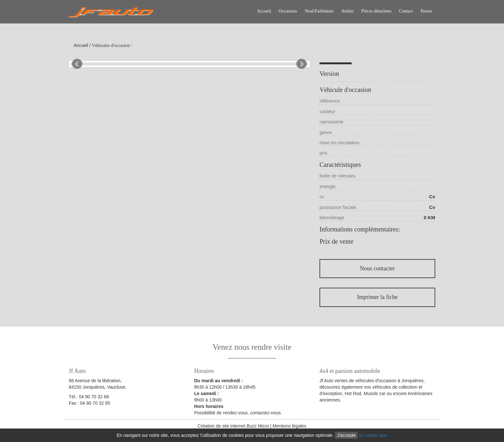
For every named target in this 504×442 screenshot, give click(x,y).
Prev (77, 64)
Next (301, 64)
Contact (406, 11)
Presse (426, 11)
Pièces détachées (376, 11)
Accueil (264, 11)
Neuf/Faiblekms (319, 11)
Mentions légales (289, 426)
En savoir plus (373, 435)
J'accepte (346, 435)
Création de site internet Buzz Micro (233, 426)
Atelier (348, 11)
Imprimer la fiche (377, 297)
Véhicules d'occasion (111, 45)
